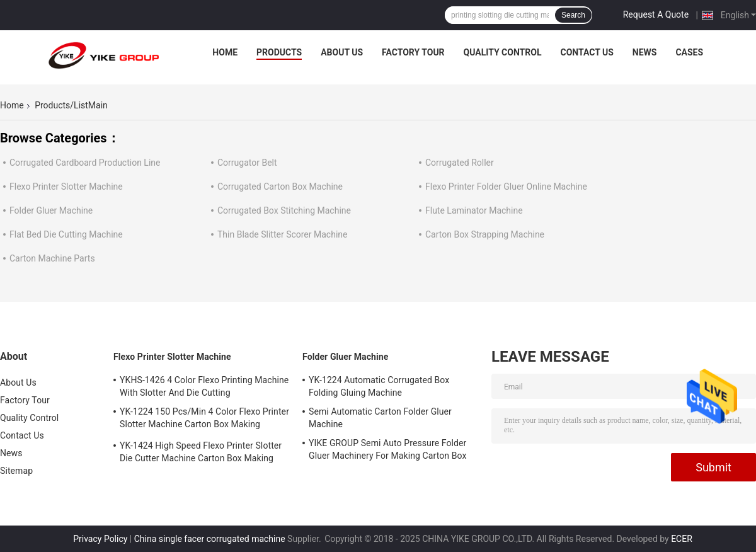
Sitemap (16, 471)
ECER (682, 539)
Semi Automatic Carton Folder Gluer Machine (380, 418)
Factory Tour (413, 52)
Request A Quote (656, 14)
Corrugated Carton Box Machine (280, 187)
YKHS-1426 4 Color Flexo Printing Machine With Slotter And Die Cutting (204, 386)
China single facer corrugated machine (210, 539)
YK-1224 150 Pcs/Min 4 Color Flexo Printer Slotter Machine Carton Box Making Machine (204, 420)
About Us (342, 52)
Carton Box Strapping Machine (485, 234)
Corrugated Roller (460, 163)
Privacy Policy (100, 539)
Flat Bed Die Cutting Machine (66, 234)
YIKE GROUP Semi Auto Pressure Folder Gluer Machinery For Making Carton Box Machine (388, 451)
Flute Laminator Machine (474, 210)
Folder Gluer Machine (51, 210)
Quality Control (503, 52)
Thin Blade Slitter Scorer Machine (282, 234)
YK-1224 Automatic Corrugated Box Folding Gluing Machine (379, 386)
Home (225, 52)
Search (573, 15)
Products (279, 52)
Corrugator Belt (247, 163)
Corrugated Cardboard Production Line (85, 163)
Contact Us (587, 52)
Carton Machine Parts (52, 258)
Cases (689, 52)
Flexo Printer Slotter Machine (66, 187)
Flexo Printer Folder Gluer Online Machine (506, 187)
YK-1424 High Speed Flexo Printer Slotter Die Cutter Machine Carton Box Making (201, 452)
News (645, 52)
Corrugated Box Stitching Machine (284, 210)
